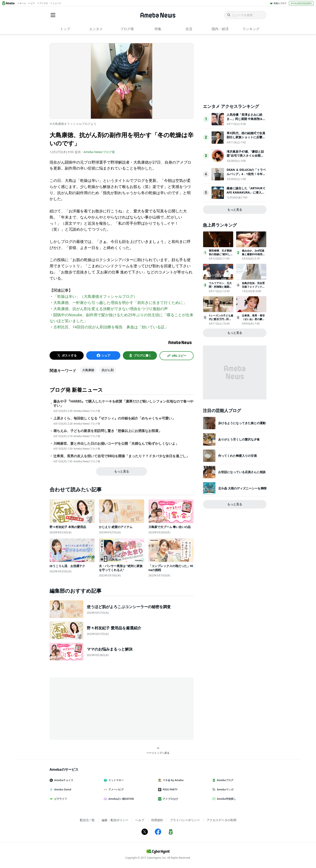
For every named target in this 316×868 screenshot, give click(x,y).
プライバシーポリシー (185, 820)
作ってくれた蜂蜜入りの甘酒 (237, 456)
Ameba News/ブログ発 (99, 152)
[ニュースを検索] (245, 15)
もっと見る (122, 471)
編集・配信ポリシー (115, 820)
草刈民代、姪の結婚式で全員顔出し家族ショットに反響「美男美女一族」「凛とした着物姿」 (246, 139)
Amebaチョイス (63, 780)
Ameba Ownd (62, 789)
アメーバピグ (115, 789)
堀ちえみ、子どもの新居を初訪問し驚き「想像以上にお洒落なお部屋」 (108, 431)
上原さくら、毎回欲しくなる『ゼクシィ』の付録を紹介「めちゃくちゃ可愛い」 (114, 418)
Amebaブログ (225, 780)
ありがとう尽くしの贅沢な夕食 (239, 439)
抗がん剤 (108, 370)
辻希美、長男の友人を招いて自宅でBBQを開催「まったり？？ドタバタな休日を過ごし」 (121, 456)
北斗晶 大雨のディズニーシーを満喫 (242, 488)
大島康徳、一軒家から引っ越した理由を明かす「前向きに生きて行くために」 (120, 302)
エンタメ (96, 29)
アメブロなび (170, 799)
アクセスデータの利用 (222, 820)
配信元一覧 (87, 820)
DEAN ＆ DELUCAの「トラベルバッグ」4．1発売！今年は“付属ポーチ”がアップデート (246, 176)
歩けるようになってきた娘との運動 (242, 423)
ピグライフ (60, 799)
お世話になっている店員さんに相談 (242, 472)
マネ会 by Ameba (172, 780)
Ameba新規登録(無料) (301, 3)
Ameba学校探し (226, 799)
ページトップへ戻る (158, 751)
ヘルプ (140, 820)
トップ (65, 29)
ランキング (251, 29)
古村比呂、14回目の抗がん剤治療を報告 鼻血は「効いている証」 (111, 327)
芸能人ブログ (280, 3)
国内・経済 (220, 29)
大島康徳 (88, 370)
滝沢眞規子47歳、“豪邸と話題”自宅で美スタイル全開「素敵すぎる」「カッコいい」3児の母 (245, 158)
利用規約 (157, 820)
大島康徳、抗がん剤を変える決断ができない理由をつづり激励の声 (111, 309)
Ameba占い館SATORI (121, 799)
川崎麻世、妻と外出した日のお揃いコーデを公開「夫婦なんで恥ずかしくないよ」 (116, 444)
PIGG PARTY (169, 789)
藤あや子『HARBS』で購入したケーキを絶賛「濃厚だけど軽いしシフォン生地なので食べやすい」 (123, 404)
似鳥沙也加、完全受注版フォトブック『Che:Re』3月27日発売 (254, 287)
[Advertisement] (88, 708)
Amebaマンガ (225, 789)
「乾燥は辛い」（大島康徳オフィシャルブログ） (95, 296)
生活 (189, 29)
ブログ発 (127, 29)
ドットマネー (115, 780)
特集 (158, 29)
